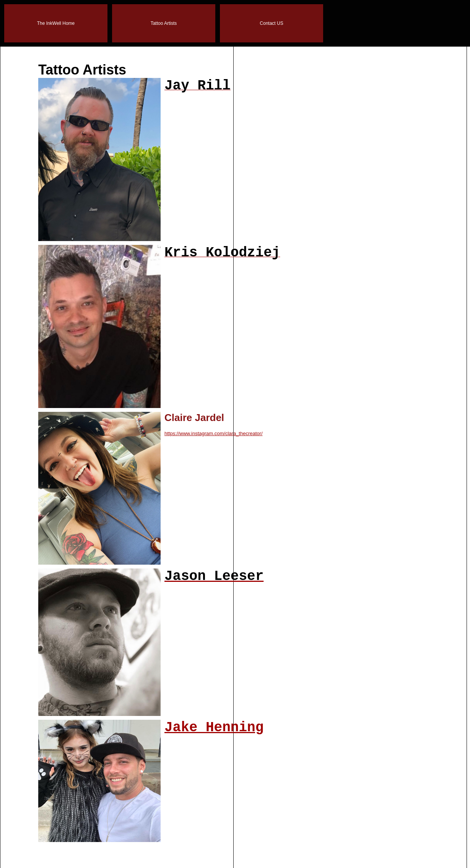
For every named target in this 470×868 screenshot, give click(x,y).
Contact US (271, 23)
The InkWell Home (56, 23)
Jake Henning (214, 728)
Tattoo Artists (164, 23)
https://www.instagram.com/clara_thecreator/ (214, 433)
